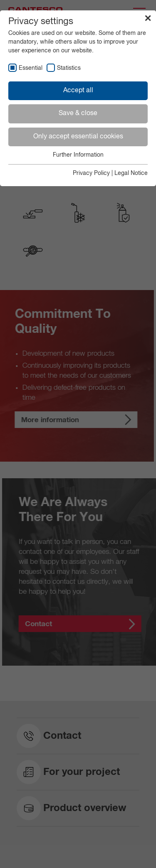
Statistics (69, 68)
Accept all (78, 91)
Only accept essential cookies (78, 137)
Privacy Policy (91, 173)
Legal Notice (131, 173)
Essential (31, 68)
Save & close (78, 113)
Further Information (78, 155)
